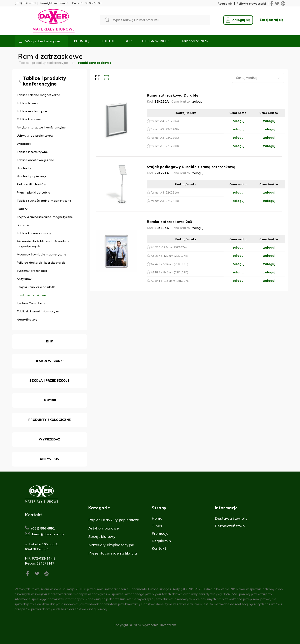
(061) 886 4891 (25, 3)
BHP (128, 41)
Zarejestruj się (271, 20)
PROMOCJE (83, 41)
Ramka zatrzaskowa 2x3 (170, 222)
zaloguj (198, 101)
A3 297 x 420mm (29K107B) (170, 256)
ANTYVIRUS (49, 459)
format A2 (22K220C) (165, 138)
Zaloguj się (238, 20)
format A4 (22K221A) (165, 192)
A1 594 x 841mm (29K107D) (170, 272)
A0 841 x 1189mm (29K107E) (170, 281)
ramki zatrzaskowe (95, 63)
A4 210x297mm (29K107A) (169, 247)
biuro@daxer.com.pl (54, 3)
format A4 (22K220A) (165, 121)
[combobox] (258, 78)
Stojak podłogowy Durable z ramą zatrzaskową (191, 167)
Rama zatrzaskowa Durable (173, 95)
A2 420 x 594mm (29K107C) (170, 264)
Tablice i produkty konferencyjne (43, 63)
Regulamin (225, 4)
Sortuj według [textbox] (247, 78)
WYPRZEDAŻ (49, 439)
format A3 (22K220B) (165, 129)
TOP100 (108, 41)
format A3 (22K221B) (165, 201)
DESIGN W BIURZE (157, 41)
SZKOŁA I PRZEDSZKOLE (49, 380)
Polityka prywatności (251, 4)
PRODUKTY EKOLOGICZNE (50, 420)
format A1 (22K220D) (165, 146)
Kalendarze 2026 (195, 41)
